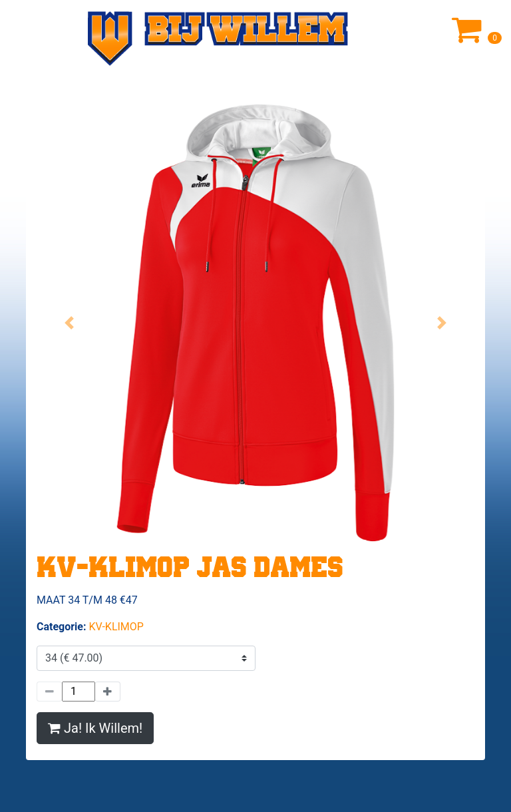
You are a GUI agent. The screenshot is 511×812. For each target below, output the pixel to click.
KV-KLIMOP (116, 627)
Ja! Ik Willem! (95, 728)
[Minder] (49, 692)
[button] (70, 323)
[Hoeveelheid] (79, 692)
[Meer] (108, 692)
